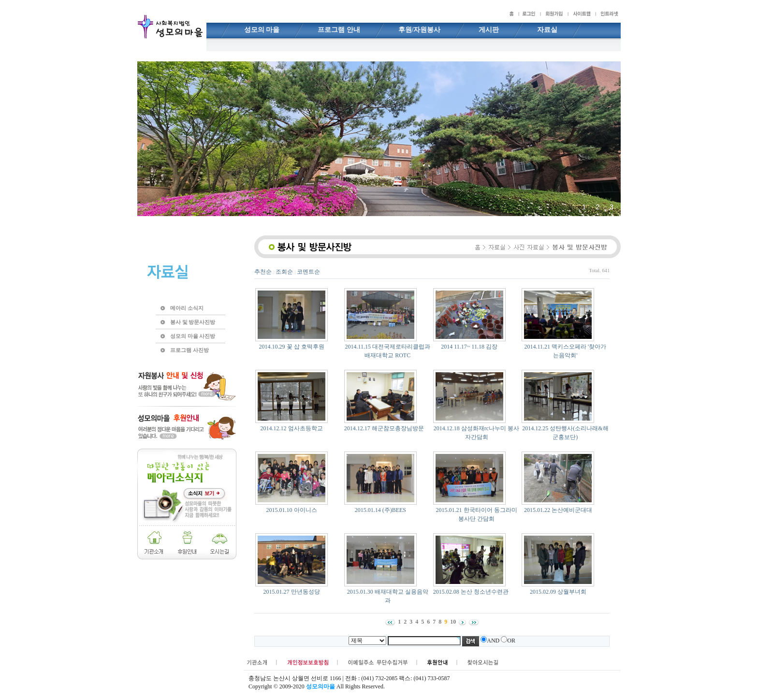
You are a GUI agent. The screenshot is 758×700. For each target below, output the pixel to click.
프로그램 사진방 (189, 350)
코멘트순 (308, 272)
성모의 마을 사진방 (193, 336)
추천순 (263, 272)
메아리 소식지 (187, 308)
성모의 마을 (262, 30)
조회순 (284, 272)
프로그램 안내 (339, 30)
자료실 (547, 30)
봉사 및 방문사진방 (193, 322)
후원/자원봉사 (420, 30)
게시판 (489, 30)
